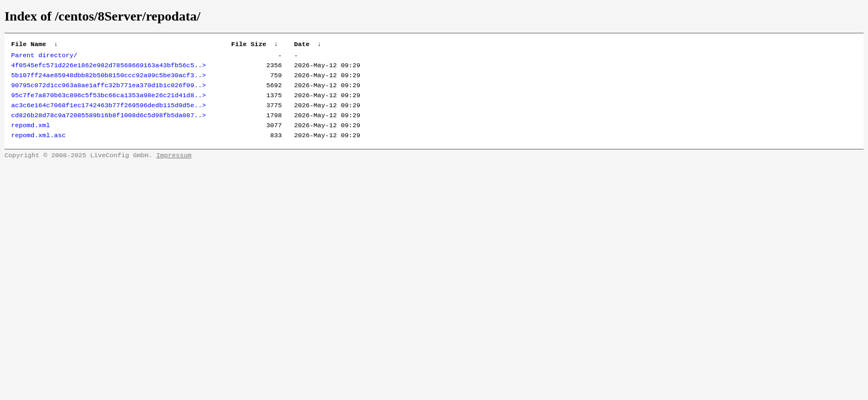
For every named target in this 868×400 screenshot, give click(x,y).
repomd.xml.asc (38, 146)
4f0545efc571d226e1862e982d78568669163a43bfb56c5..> (109, 68)
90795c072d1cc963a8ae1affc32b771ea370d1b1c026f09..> (109, 91)
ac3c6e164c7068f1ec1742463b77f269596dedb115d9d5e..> (109, 113)
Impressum (174, 167)
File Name (29, 45)
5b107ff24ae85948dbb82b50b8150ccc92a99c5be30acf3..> (109, 79)
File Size (249, 45)
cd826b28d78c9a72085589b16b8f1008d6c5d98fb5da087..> (109, 124)
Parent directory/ (44, 57)
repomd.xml (31, 135)
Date (302, 45)
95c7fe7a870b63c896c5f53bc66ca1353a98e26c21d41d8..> (109, 102)
